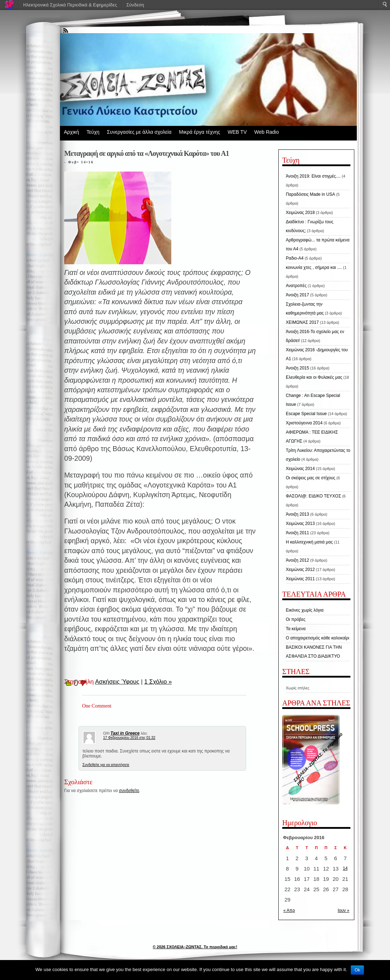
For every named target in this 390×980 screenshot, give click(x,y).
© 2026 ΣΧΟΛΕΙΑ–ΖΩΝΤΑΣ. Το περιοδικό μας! (195, 947)
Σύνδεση (135, 5)
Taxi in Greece (125, 733)
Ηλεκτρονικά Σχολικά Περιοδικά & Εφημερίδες (70, 5)
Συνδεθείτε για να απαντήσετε (106, 765)
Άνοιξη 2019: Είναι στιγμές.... (313, 176)
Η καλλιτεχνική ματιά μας (309, 542)
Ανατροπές (296, 286)
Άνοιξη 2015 (297, 368)
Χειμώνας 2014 (300, 469)
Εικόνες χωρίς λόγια (305, 610)
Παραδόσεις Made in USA (310, 194)
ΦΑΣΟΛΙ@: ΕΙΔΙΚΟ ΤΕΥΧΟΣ (313, 496)
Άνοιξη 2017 (297, 295)
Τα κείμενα (296, 629)
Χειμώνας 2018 (300, 213)
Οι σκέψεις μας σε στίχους (311, 478)
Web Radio (266, 132)
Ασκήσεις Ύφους (117, 682)
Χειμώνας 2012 (300, 570)
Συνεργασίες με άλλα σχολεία (139, 132)
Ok (357, 970)
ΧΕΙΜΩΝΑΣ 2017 (302, 322)
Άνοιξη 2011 (297, 533)
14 (345, 868)
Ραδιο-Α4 (295, 258)
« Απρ (289, 910)
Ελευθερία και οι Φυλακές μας (314, 377)
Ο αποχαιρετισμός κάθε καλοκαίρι (318, 638)
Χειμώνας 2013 (300, 524)
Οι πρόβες (296, 619)
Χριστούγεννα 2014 (304, 423)
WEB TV (237, 132)
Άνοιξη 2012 (297, 560)
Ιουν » (343, 910)
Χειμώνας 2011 (300, 579)
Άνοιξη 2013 (297, 514)
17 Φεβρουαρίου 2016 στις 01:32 (129, 738)
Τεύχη (93, 132)
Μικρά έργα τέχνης (199, 132)
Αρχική (72, 132)
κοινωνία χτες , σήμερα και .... (314, 267)
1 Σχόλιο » (158, 682)
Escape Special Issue (306, 414)
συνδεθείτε (129, 791)
